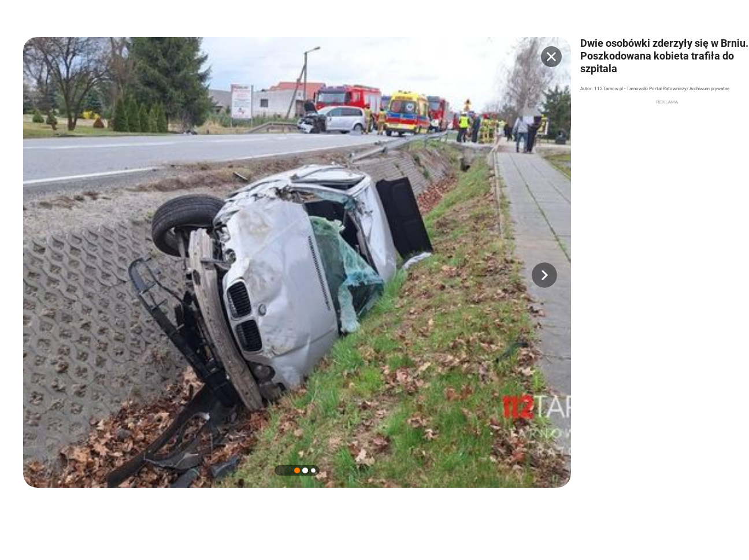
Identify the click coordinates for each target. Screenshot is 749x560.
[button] (544, 275)
